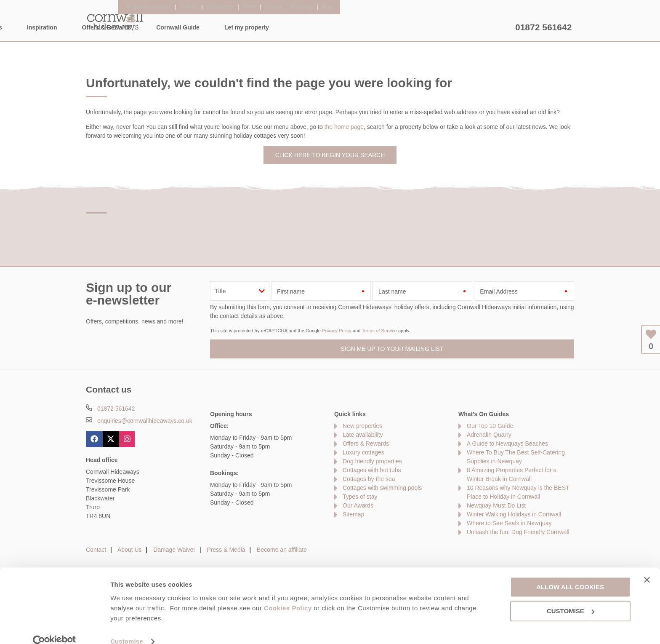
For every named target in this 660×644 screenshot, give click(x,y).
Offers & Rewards (340, 27)
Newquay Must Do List (496, 505)
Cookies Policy (288, 594)
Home (166, 27)
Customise (127, 627)
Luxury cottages (363, 452)
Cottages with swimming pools (382, 488)
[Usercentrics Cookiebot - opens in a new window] (55, 628)
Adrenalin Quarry (489, 435)
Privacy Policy (337, 331)
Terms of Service (379, 331)
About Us (130, 550)
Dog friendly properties (372, 461)
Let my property (481, 27)
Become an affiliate (282, 550)
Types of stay (360, 497)
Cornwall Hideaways (115, 21)
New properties (362, 426)
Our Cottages (217, 27)
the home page (344, 127)
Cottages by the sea (369, 479)
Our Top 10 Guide (490, 426)
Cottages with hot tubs (372, 470)
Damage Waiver (174, 550)
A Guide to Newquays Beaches (507, 444)
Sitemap (353, 514)
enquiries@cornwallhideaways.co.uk (145, 421)
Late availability (363, 435)
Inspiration (276, 27)
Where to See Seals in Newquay (509, 523)
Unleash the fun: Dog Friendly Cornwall (518, 532)
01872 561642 (543, 27)
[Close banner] (647, 566)
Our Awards (358, 505)
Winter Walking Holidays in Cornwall (514, 514)
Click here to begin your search (330, 155)
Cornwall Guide (412, 27)
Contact (96, 550)
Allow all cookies (570, 573)
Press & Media (226, 550)
